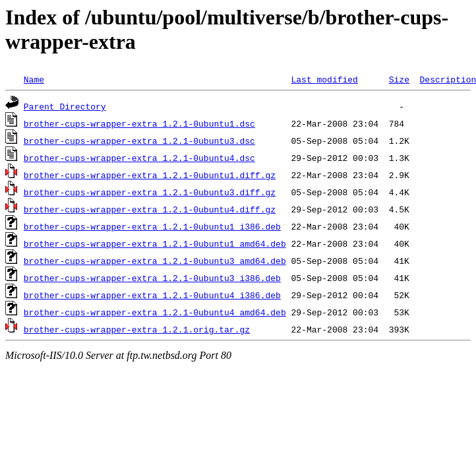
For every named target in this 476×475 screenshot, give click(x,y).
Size (399, 79)
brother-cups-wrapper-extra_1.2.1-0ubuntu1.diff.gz (150, 175)
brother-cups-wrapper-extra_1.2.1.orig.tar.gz (137, 329)
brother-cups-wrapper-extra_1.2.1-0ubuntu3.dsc (139, 141)
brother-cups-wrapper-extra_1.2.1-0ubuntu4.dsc (139, 158)
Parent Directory (65, 106)
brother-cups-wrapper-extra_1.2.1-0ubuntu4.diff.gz (150, 209)
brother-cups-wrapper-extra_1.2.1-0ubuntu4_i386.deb (152, 295)
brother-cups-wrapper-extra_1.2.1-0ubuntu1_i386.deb (152, 226)
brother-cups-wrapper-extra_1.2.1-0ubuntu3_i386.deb (152, 278)
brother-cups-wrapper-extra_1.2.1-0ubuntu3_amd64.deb (155, 261)
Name (34, 79)
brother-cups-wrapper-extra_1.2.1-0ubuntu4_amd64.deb (155, 312)
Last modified (324, 79)
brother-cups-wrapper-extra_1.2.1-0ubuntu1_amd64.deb (155, 243)
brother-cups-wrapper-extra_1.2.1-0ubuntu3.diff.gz (150, 192)
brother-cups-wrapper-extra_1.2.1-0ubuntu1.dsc (139, 123)
